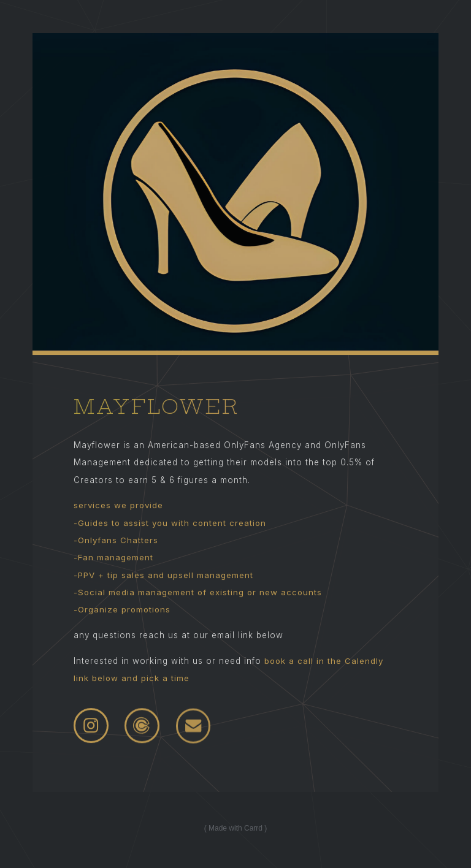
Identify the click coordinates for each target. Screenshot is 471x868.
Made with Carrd (235, 828)
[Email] (193, 727)
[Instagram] (91, 726)
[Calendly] (142, 726)
